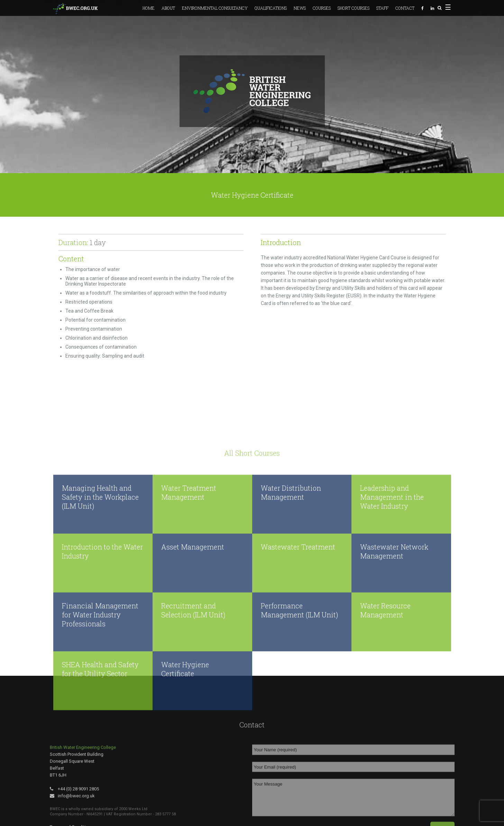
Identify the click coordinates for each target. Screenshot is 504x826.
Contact (405, 8)
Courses (322, 8)
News (300, 8)
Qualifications (271, 8)
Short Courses (354, 8)
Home (149, 8)
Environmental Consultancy (215, 8)
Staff (382, 8)
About (168, 8)
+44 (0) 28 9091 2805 (74, 822)
